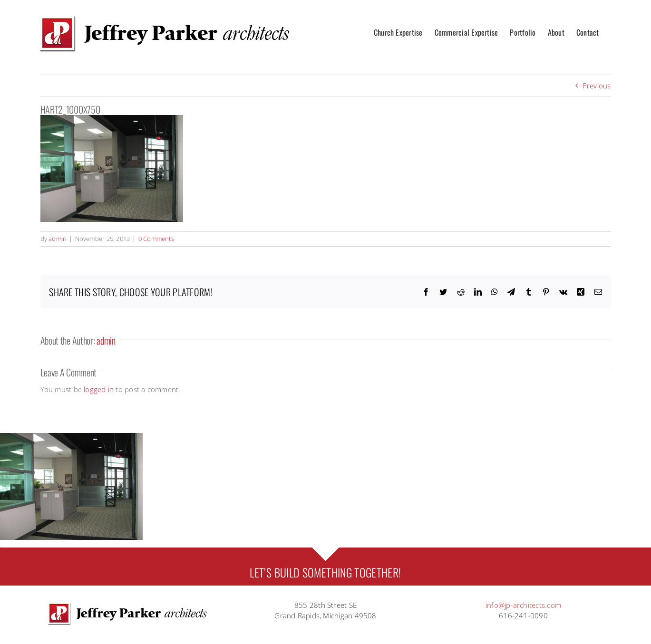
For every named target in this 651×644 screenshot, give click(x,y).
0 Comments (156, 239)
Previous (597, 86)
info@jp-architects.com (523, 605)
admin (58, 239)
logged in (99, 389)
